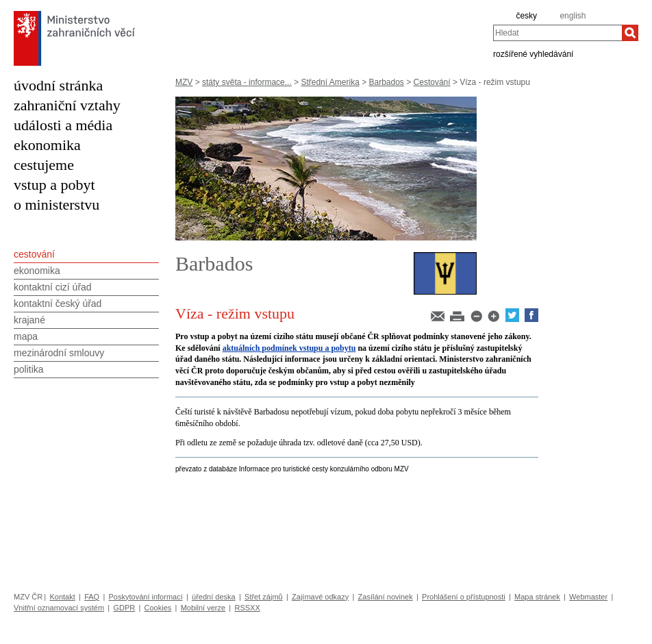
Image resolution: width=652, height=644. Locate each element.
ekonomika (47, 145)
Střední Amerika (330, 82)
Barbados (387, 82)
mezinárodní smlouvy (59, 353)
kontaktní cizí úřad (53, 287)
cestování (34, 254)
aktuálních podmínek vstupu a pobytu (289, 348)
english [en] (573, 16)
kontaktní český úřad (58, 304)
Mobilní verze (203, 608)
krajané (29, 320)
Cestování (432, 82)
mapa (26, 336)
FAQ (92, 597)
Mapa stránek (537, 597)
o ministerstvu (57, 205)
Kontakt (62, 597)
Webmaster (588, 597)
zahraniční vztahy (67, 105)
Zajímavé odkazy (320, 597)
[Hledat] (630, 33)
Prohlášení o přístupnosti (464, 597)
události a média (63, 125)
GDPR (124, 608)
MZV (184, 82)
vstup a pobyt (54, 185)
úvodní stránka (58, 85)
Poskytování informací (146, 597)
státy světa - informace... (247, 82)
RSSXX (247, 608)
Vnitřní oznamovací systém (59, 608)
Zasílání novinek (386, 597)
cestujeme (44, 165)
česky (526, 16)
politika (29, 369)
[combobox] (557, 33)
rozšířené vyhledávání (533, 53)
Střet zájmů (264, 597)
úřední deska (214, 597)
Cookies (158, 608)
